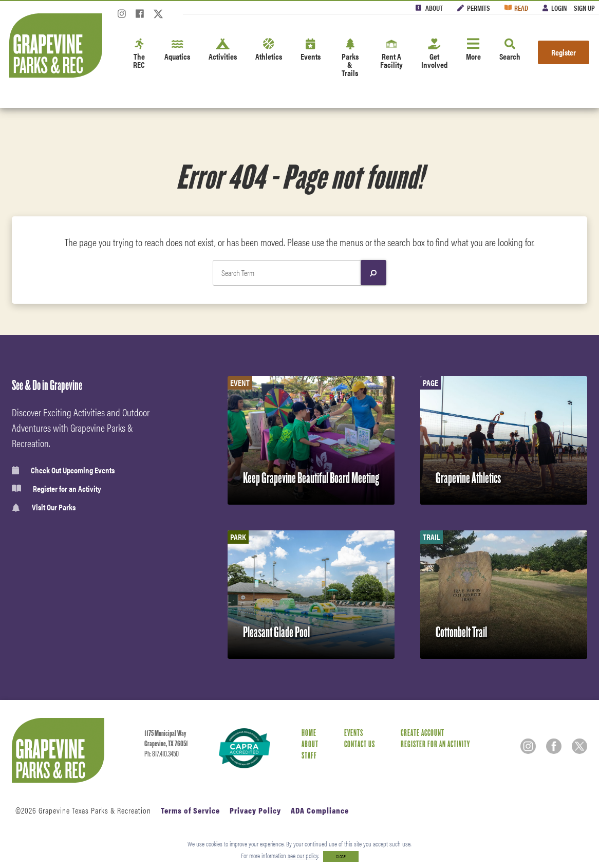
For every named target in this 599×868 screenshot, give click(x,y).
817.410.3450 (165, 754)
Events (311, 50)
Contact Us (360, 744)
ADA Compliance (320, 810)
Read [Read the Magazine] (521, 8)
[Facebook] (140, 17)
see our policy (303, 855)
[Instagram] (122, 17)
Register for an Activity (57, 489)
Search (510, 50)
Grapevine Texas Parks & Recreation (95, 810)
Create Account (423, 733)
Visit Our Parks (44, 507)
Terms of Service (190, 810)
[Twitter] (158, 17)
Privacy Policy (255, 810)
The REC (139, 54)
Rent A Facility (391, 54)
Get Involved (434, 54)
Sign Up (584, 8)
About (434, 8)
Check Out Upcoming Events (63, 470)
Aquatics (177, 50)
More (473, 50)
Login (559, 8)
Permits (479, 8)
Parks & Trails (350, 58)
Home (309, 733)
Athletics (269, 50)
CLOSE (341, 856)
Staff (309, 756)
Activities (223, 50)
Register (564, 52)
